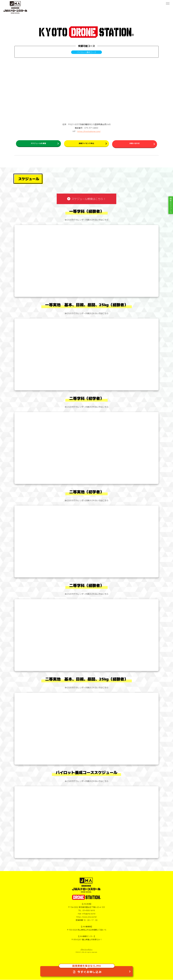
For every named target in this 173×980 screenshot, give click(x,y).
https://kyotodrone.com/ (89, 131)
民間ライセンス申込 (86, 144)
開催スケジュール (171, 205)
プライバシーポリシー (86, 950)
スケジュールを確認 (38, 144)
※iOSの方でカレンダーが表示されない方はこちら (86, 220)
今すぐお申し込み (87, 969)
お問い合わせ (135, 144)
